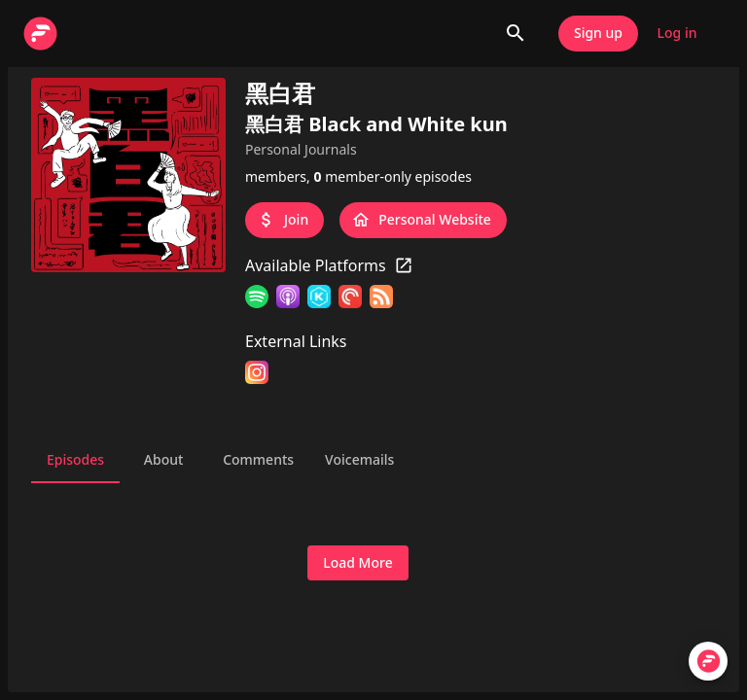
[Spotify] (257, 299)
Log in (677, 34)
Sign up (598, 34)
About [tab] (163, 460)
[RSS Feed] (381, 299)
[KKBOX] (319, 299)
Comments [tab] (258, 460)
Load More (357, 563)
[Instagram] (257, 375)
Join (285, 220)
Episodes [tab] (75, 460)
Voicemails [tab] (359, 460)
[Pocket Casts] (350, 299)
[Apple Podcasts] (288, 299)
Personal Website (423, 220)
